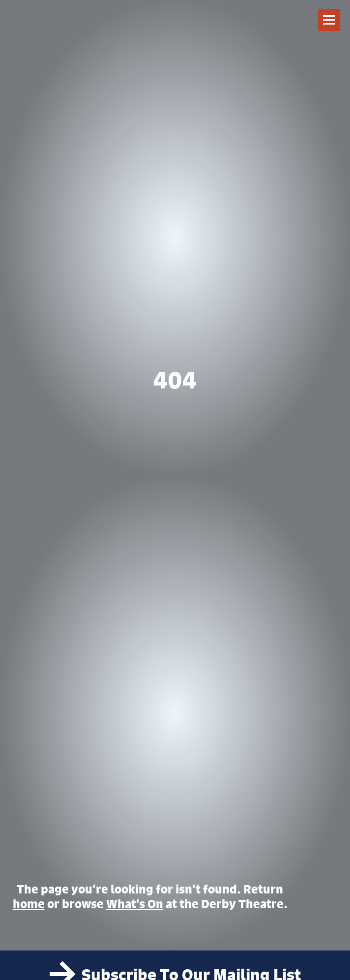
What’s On (135, 904)
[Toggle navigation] (329, 20)
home (29, 904)
